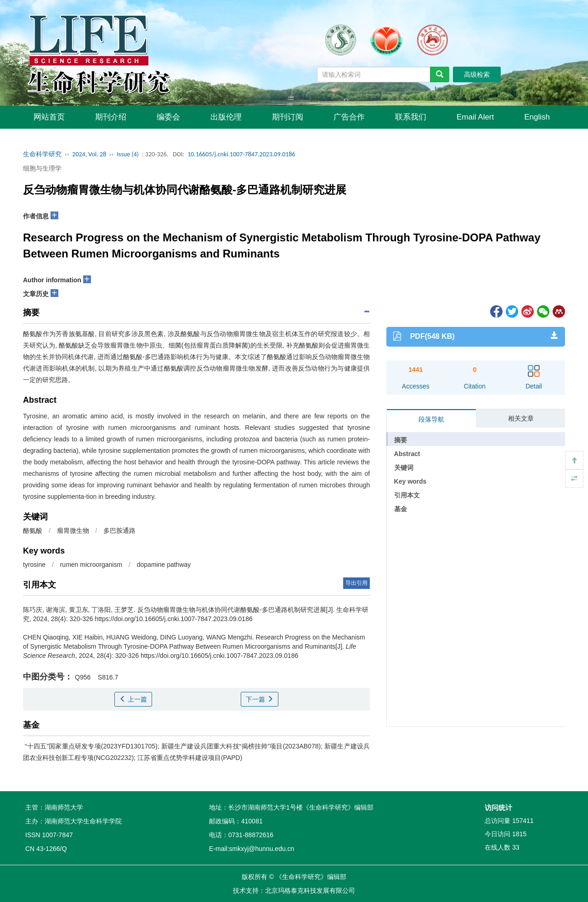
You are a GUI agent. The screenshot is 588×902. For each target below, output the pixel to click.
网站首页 (49, 117)
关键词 (404, 468)
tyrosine (34, 565)
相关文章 (521, 418)
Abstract (407, 454)
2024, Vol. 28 (89, 154)
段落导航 (431, 419)
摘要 (401, 440)
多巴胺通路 (119, 531)
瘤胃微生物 (73, 531)
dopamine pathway (164, 565)
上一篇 (133, 699)
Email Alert (475, 117)
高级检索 (477, 74)
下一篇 (260, 699)
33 (516, 847)
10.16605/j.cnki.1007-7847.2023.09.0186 (241, 154)
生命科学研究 (42, 154)
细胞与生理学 (42, 168)
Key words (410, 481)
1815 (519, 834)
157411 (523, 821)
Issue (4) (128, 154)
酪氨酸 (33, 531)
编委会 (168, 117)
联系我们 (411, 117)
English (537, 117)
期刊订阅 (288, 117)
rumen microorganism (91, 565)
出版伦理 (226, 117)
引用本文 (407, 495)
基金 (401, 509)
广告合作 (349, 117)
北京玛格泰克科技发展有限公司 (310, 891)
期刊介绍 (111, 117)
